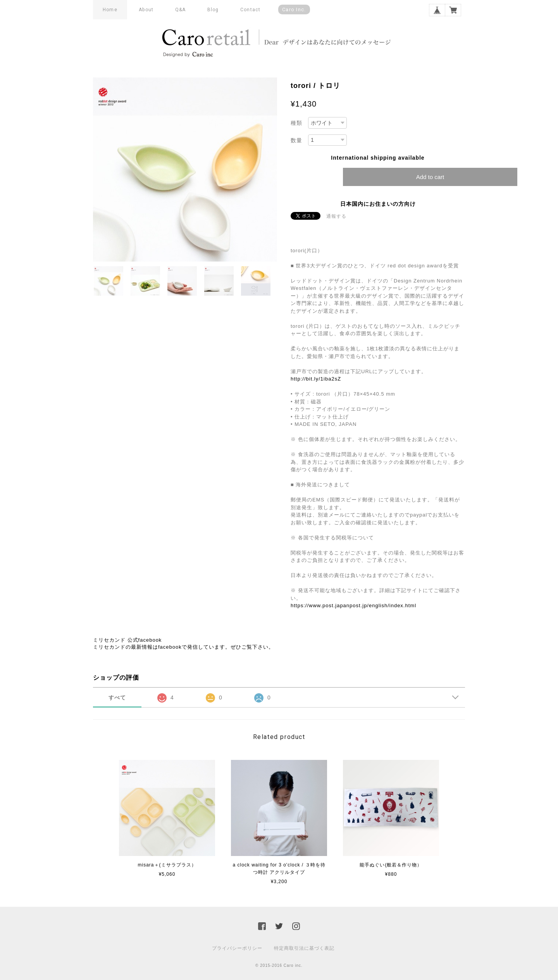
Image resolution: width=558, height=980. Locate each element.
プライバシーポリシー (237, 948)
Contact (250, 10)
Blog (213, 10)
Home (110, 10)
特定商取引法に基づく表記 (304, 948)
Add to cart (430, 177)
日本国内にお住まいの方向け (378, 204)
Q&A (181, 10)
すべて (117, 698)
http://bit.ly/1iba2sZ (316, 379)
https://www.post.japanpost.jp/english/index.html (353, 605)
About (146, 10)
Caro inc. (294, 9)
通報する (336, 216)
